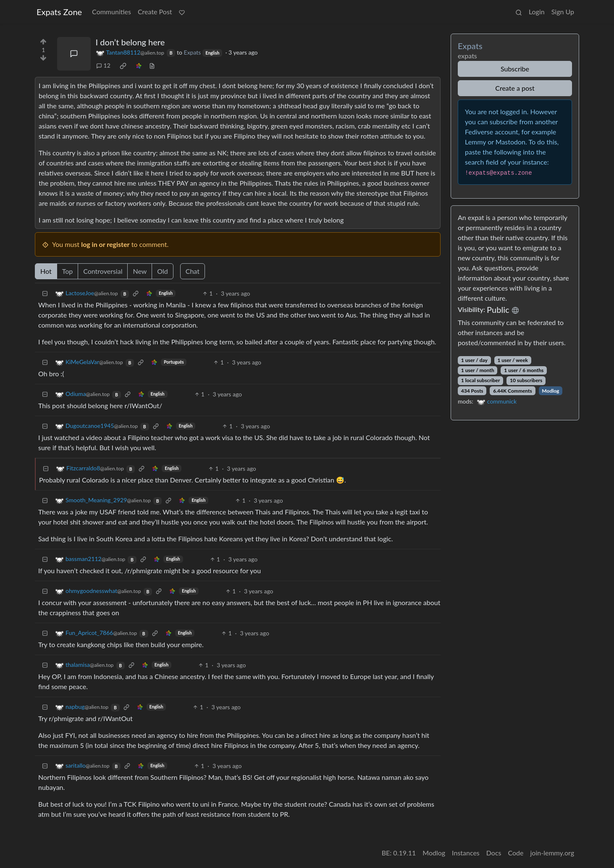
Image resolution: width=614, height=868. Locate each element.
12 (103, 65)
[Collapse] (45, 293)
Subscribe (515, 69)
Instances (466, 853)
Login (537, 12)
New (140, 271)
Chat (193, 271)
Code (516, 853)
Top (68, 271)
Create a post (515, 88)
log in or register (105, 244)
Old (162, 271)
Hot (46, 271)
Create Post (155, 12)
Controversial (103, 271)
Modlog (550, 391)
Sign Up (563, 12)
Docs (494, 853)
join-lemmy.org (552, 853)
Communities (112, 12)
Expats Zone (59, 12)
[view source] (152, 65)
